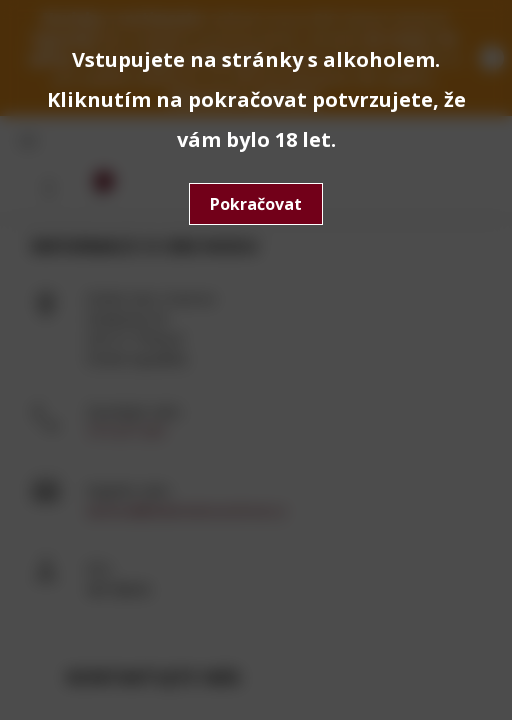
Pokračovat (256, 204)
